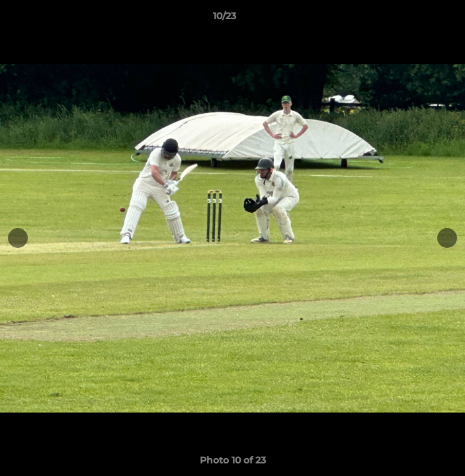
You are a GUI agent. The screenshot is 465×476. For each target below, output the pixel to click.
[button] (417, 19)
